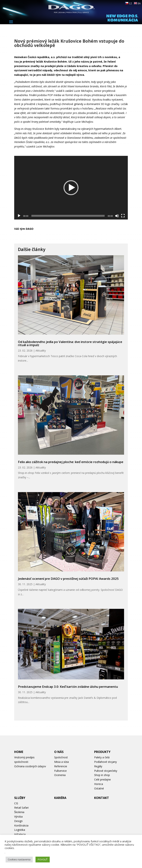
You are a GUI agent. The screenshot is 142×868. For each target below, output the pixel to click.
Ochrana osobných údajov (30, 766)
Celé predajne (102, 779)
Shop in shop (102, 775)
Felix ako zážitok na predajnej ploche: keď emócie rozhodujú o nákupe (71, 462)
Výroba (18, 817)
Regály (98, 766)
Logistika (20, 830)
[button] (71, 188)
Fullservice (60, 771)
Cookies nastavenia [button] (19, 859)
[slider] (68, 216)
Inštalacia (20, 834)
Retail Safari (21, 808)
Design (18, 821)
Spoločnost (61, 757)
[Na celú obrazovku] (123, 216)
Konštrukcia (21, 825)
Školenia (19, 812)
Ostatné (99, 788)
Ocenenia (60, 775)
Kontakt (102, 798)
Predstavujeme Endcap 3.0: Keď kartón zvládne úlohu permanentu (68, 687)
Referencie (61, 766)
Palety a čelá (102, 757)
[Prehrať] (19, 216)
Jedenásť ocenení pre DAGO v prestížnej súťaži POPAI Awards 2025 (68, 579)
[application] (71, 188)
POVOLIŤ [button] (43, 859)
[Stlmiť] (117, 216)
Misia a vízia (61, 762)
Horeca (99, 784)
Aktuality (41, 350)
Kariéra (60, 798)
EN (137, 3)
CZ (128, 3)
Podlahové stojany (105, 762)
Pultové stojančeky (106, 771)
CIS (16, 803)
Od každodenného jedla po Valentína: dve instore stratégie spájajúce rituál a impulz (70, 343)
